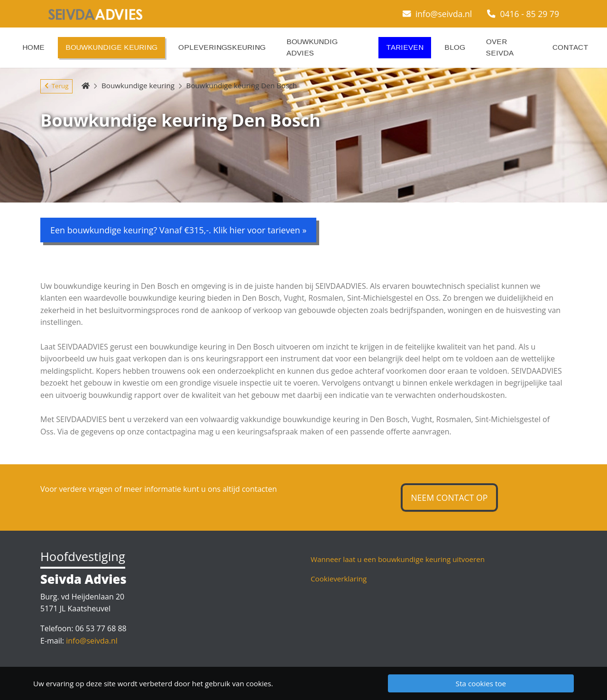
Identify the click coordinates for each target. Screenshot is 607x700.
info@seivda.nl (437, 14)
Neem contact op (450, 497)
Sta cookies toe (481, 683)
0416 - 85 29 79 (523, 14)
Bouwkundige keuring (138, 85)
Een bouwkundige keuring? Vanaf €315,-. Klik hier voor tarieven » (178, 230)
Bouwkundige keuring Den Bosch (242, 85)
